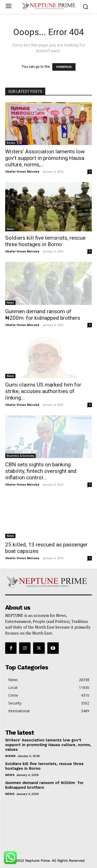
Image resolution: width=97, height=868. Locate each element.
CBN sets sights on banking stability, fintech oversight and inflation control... (41, 471)
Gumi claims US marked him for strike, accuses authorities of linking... (43, 391)
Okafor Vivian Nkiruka (22, 171)
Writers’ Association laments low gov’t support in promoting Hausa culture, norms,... (45, 158)
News (10, 229)
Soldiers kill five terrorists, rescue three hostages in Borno (45, 241)
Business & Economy (20, 456)
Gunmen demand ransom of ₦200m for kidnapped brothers (43, 315)
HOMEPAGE (64, 67)
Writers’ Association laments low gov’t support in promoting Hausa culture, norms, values (48, 745)
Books (11, 143)
